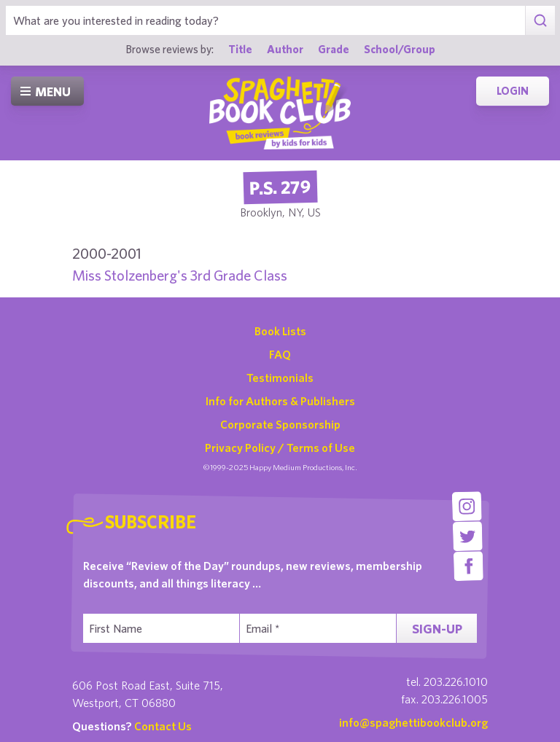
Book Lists (280, 331)
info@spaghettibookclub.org (413, 722)
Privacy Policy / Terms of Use (280, 448)
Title (240, 49)
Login (513, 91)
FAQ (280, 354)
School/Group (400, 49)
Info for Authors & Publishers (280, 401)
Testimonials (280, 378)
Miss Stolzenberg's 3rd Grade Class (180, 275)
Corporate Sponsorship (280, 424)
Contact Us (163, 726)
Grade (334, 49)
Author (285, 49)
